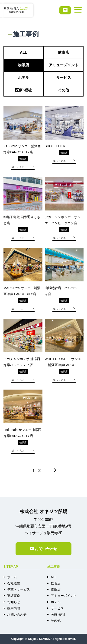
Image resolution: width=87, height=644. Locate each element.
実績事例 (14, 596)
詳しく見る (23, 167)
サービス (64, 78)
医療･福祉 (23, 90)
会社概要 (14, 583)
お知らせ (14, 602)
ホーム (12, 577)
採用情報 (14, 608)
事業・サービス (19, 589)
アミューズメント (64, 65)
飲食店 (64, 52)
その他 (64, 90)
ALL (24, 52)
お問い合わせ (17, 614)
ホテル (23, 78)
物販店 (23, 65)
